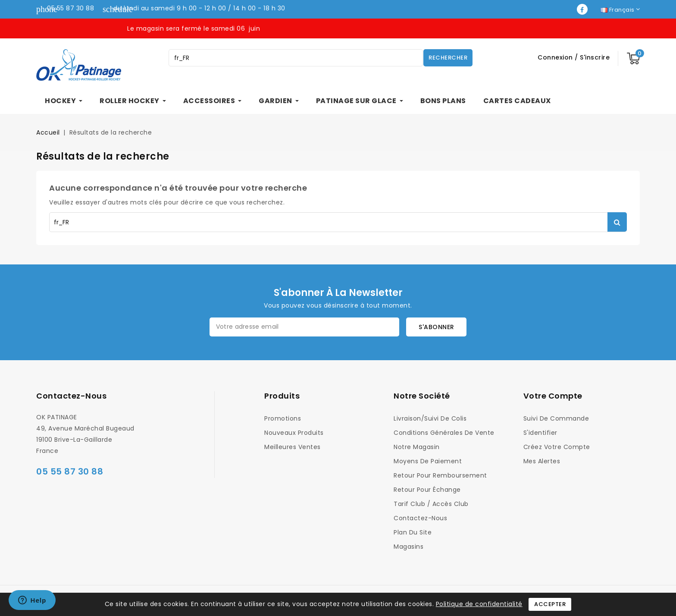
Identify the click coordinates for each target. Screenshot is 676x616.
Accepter (550, 604)
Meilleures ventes (293, 447)
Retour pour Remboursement (440, 475)
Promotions (283, 418)
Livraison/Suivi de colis (430, 418)
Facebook (583, 9)
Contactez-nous (71, 396)
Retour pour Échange (427, 490)
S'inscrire (595, 57)
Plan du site (413, 532)
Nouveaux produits (294, 433)
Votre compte (553, 396)
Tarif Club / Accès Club (431, 504)
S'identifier (540, 433)
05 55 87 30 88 (70, 8)
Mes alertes (542, 461)
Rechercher (448, 58)
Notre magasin (417, 447)
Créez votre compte (557, 447)
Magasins (408, 547)
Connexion (556, 57)
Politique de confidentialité (479, 604)
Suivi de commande (556, 418)
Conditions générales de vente (444, 433)
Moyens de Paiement (428, 461)
